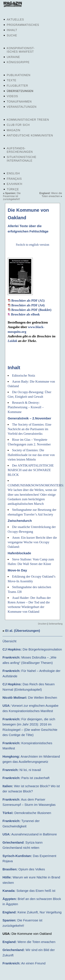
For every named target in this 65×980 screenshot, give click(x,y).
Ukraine (13, 57)
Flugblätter (17, 86)
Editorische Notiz (24, 375)
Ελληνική (14, 184)
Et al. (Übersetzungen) (23, 631)
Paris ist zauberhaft (26, 778)
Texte (12, 80)
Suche (12, 35)
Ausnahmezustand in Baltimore (30, 834)
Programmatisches (23, 25)
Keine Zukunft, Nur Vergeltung (32, 912)
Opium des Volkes (24, 869)
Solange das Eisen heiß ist (29, 891)
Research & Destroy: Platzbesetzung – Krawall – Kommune (26, 407)
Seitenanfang (56, 624)
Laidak (12, 341)
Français (14, 179)
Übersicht (9, 641)
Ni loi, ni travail (22, 770)
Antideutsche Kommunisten (30, 135)
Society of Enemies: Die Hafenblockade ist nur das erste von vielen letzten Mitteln (31, 455)
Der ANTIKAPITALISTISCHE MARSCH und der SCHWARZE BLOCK (31, 470)
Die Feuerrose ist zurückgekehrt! (12, 196)
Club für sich (18, 125)
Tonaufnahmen (19, 102)
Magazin (13, 130)
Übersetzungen (20, 91)
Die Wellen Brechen (30, 698)
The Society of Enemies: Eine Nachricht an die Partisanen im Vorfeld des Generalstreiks (30, 429)
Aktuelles (15, 20)
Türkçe (13, 189)
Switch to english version (32, 245)
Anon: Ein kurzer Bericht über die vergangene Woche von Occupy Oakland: (32, 542)
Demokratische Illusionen (27, 813)
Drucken (42, 624)
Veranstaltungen (22, 107)
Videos (12, 96)
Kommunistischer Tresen (28, 120)
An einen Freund (24, 963)
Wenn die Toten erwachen (51, 195)
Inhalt (12, 30)
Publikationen (19, 75)
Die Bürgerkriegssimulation (32, 649)
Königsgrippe (18, 62)
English (13, 173)
